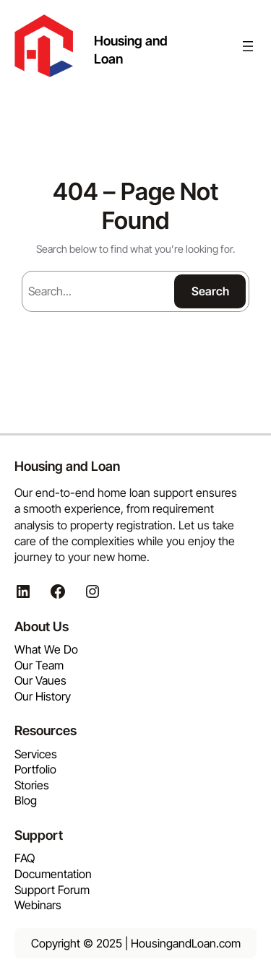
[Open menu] (248, 46)
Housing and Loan (67, 466)
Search (210, 291)
